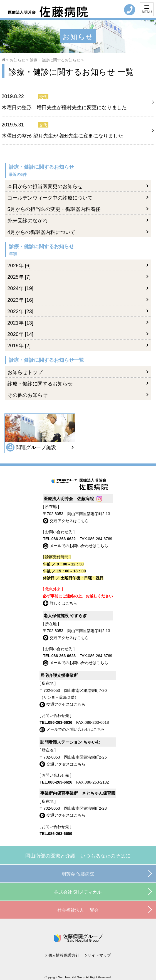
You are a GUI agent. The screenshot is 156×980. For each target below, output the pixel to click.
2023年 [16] (20, 300)
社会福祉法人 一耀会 (78, 910)
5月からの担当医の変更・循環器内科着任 (54, 209)
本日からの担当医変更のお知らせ (45, 186)
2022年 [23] (20, 311)
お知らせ (18, 60)
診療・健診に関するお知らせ (55, 60)
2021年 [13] (20, 323)
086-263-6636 (60, 722)
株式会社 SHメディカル (78, 892)
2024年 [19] (20, 288)
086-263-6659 (60, 834)
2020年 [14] (20, 334)
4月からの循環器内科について (41, 232)
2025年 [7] (19, 277)
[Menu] (147, 9)
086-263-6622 (64, 539)
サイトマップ (99, 955)
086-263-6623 (64, 656)
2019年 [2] (19, 346)
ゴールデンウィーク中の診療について (50, 198)
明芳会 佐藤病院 (78, 874)
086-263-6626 (60, 782)
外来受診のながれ (28, 221)
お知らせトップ (25, 372)
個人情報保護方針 (64, 955)
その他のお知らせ (28, 395)
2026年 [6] (19, 266)
